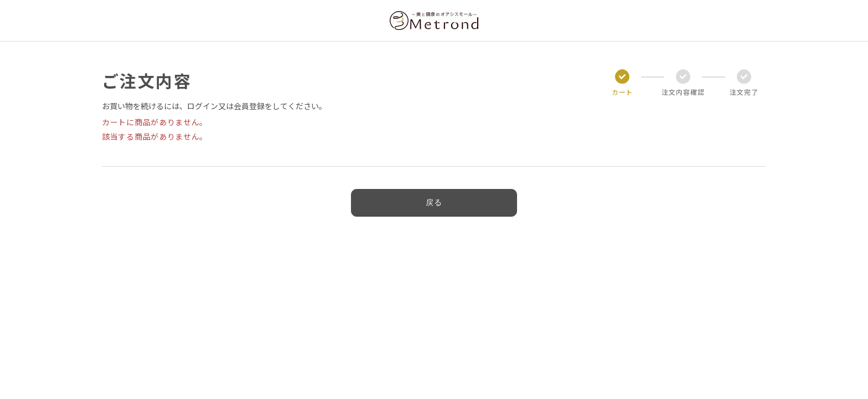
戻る (434, 202)
